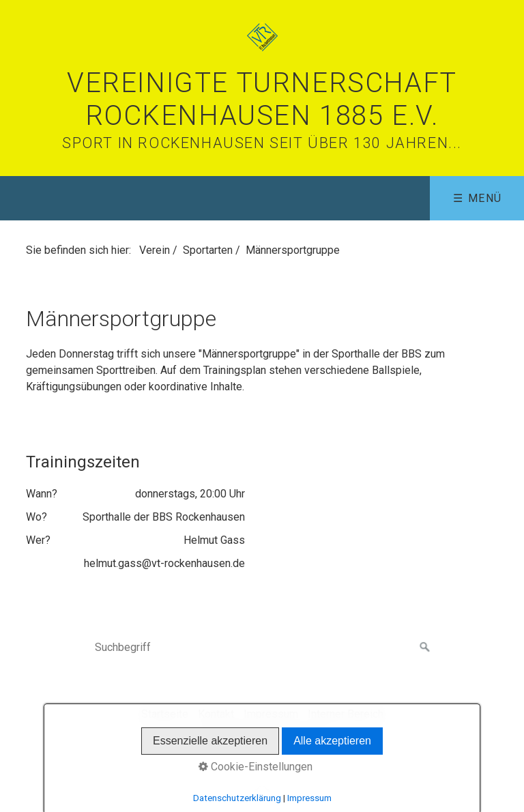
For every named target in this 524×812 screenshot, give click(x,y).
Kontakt (216, 714)
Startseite (165, 714)
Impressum (271, 714)
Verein (155, 250)
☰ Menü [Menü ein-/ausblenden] (478, 198)
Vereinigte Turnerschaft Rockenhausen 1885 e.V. (262, 99)
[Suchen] (425, 648)
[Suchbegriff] (262, 648)
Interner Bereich (346, 714)
